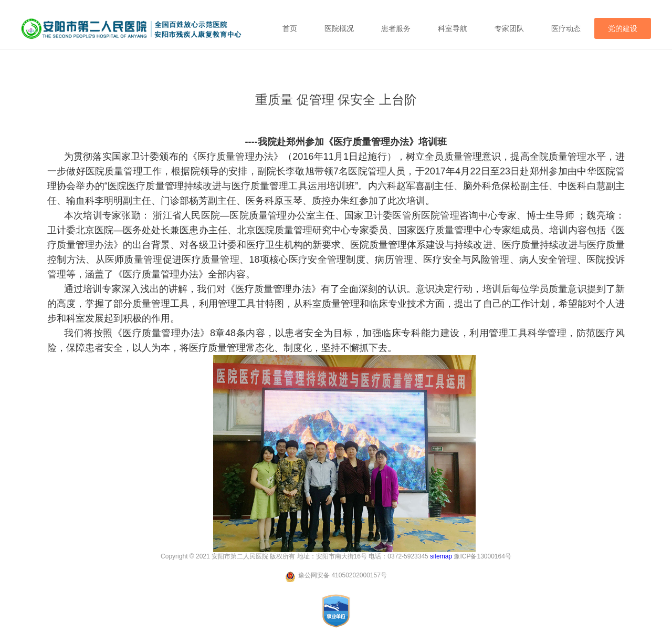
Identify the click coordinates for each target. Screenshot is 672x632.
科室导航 (453, 28)
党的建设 (623, 28)
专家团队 (509, 28)
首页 (290, 28)
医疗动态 (566, 28)
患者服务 (396, 28)
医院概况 (339, 28)
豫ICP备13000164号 (482, 556)
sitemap (441, 556)
